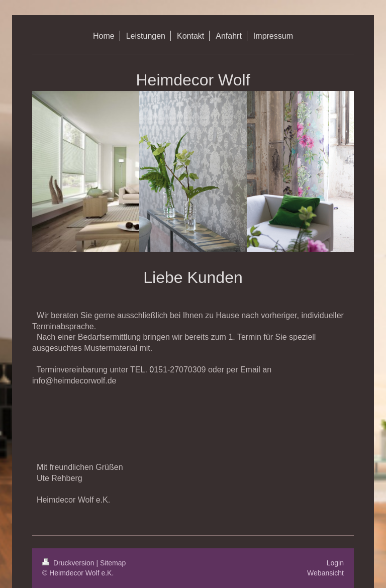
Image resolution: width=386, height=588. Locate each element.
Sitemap (113, 563)
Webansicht (325, 573)
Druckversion (69, 563)
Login (335, 563)
